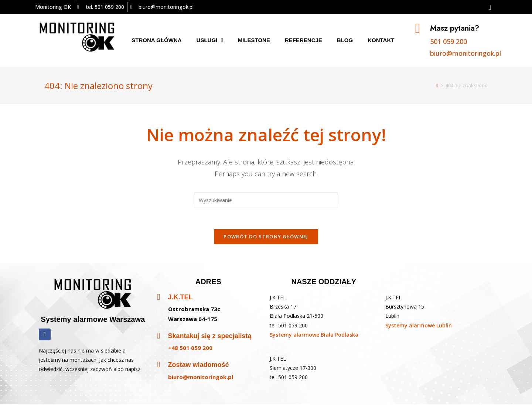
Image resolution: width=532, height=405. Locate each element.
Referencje (303, 40)
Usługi (210, 40)
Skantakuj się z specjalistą (210, 337)
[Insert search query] (266, 200)
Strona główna (156, 40)
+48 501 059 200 (190, 349)
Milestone (254, 40)
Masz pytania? (455, 28)
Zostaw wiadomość (199, 366)
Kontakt (381, 40)
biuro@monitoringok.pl (466, 53)
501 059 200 (449, 41)
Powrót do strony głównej (266, 237)
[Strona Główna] (437, 85)
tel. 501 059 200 (289, 326)
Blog (345, 40)
